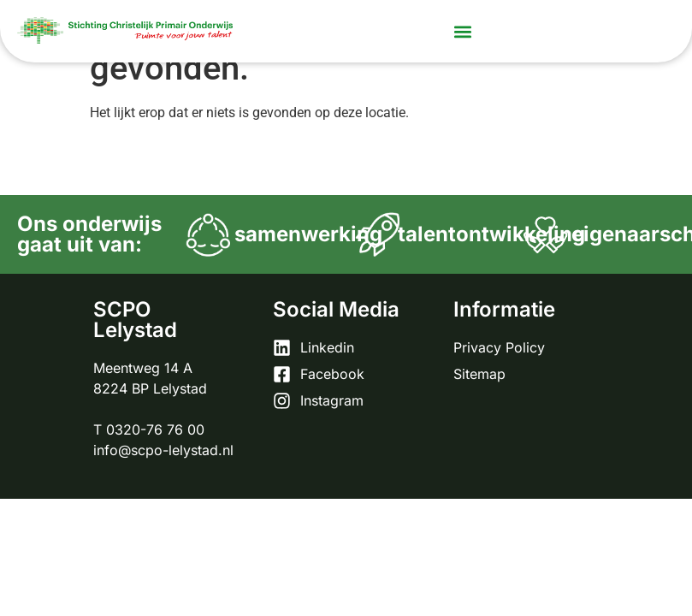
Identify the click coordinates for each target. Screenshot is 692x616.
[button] (462, 31)
